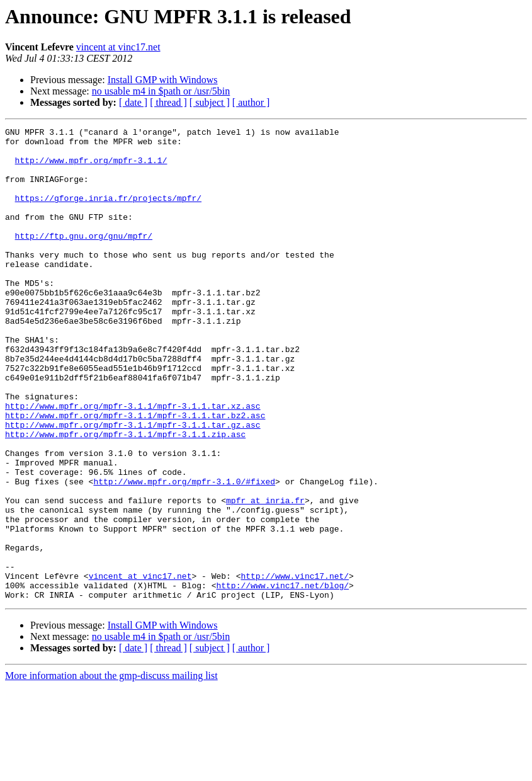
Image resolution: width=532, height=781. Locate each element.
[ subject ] (210, 102)
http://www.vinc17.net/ (295, 666)
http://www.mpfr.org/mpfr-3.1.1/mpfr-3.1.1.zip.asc (125, 496)
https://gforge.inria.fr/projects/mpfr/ (108, 213)
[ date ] (133, 102)
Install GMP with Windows (163, 80)
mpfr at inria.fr (265, 576)
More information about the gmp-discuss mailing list (111, 770)
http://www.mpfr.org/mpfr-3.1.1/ (91, 168)
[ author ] (251, 102)
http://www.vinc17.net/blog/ (282, 678)
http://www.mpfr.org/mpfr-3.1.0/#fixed (184, 553)
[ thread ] (168, 102)
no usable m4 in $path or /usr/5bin (161, 91)
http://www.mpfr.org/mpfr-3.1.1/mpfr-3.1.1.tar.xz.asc (133, 462)
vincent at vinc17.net (118, 47)
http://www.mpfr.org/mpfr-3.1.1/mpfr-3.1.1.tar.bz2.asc (135, 474)
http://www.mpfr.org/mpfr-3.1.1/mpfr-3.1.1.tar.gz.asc (133, 485)
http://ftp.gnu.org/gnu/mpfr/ (84, 258)
